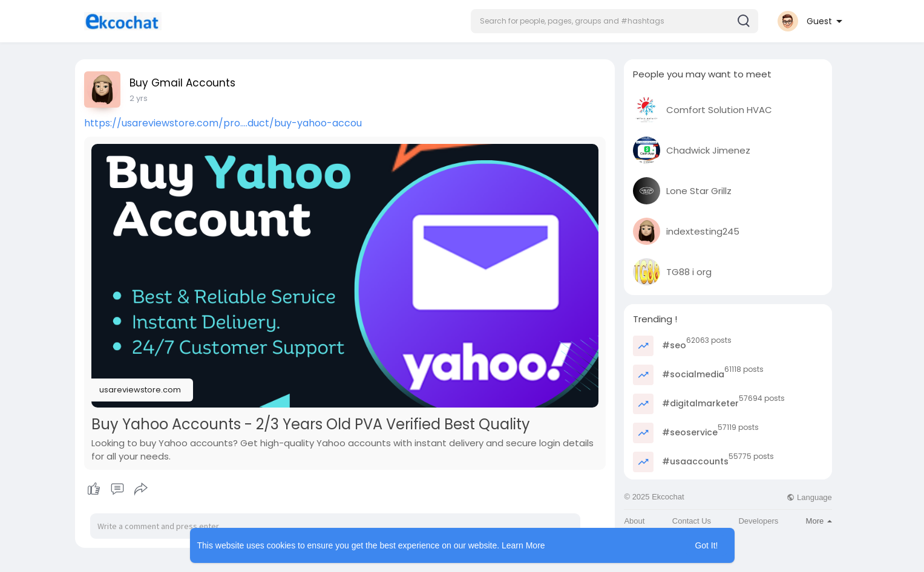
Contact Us (692, 521)
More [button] (819, 521)
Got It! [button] (706, 545)
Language (809, 497)
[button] (614, 21)
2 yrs (139, 98)
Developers (758, 521)
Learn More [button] (523, 545)
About (634, 521)
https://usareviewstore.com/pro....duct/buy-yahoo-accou (223, 123)
